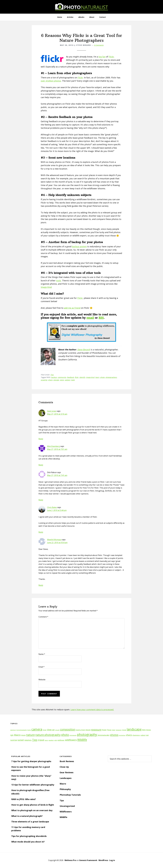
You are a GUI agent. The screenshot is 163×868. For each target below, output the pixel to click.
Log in (112, 860)
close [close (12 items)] (45, 730)
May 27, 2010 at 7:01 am (57, 449)
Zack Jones (52, 411)
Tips (52, 375)
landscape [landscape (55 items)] (134, 729)
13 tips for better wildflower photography (33, 785)
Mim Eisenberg (53, 446)
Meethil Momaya (54, 540)
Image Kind (46, 287)
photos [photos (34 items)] (114, 735)
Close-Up (64, 767)
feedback (70, 377)
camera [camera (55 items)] (37, 729)
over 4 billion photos (51, 81)
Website (42, 680)
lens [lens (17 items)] (144, 730)
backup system (79, 246)
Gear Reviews (67, 772)
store (62, 380)
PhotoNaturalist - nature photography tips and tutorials (81, 7)
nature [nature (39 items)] (30, 735)
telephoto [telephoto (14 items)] (28, 740)
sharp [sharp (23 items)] (129, 735)
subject (67, 380)
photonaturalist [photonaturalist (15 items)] (104, 735)
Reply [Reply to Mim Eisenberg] (41, 465)
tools (59, 281)
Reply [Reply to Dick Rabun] (41, 500)
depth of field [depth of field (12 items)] (80, 730)
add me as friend (72, 308)
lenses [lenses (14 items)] (149, 730)
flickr (77, 377)
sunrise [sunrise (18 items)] (14, 740)
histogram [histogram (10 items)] (119, 730)
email (90, 318)
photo (102, 377)
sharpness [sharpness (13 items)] (136, 735)
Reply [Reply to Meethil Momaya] (41, 585)
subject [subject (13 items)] (143, 735)
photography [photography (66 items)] (87, 734)
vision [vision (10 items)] (46, 740)
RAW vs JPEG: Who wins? (24, 799)
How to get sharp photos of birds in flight (33, 805)
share (50, 380)
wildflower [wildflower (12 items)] (61, 740)
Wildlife (63, 817)
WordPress (103, 860)
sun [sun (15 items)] (147, 735)
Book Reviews (67, 761)
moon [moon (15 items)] (23, 735)
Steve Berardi (84, 350)
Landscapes (66, 778)
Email (41, 667)
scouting (44, 380)
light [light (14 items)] (12, 735)
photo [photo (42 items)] (65, 735)
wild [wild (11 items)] (56, 740)
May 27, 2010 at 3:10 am (57, 414)
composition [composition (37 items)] (68, 729)
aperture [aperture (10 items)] (13, 730)
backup (54, 377)
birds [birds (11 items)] (29, 730)
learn (97, 377)
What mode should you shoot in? (28, 842)
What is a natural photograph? (27, 816)
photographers (111, 377)
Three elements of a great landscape (30, 822)
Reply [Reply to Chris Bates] (41, 532)
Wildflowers (66, 812)
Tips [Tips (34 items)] (35, 740)
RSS (101, 318)
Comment (43, 617)
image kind (90, 377)
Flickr (111, 57)
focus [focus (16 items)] (109, 730)
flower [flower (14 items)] (104, 730)
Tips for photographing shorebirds (29, 836)
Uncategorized (67, 806)
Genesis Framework (88, 860)
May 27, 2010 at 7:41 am (57, 475)
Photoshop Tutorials (70, 795)
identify (82, 377)
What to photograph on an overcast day (32, 810)
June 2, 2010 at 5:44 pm (57, 510)
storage (56, 380)
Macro (63, 784)
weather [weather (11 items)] (51, 740)
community (62, 377)
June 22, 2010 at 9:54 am (57, 543)
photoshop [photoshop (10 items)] (122, 735)
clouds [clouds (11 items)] (57, 730)
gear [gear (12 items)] (114, 730)
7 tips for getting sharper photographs (31, 761)
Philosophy (65, 789)
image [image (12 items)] (124, 730)
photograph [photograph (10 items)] (73, 735)
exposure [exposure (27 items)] (96, 730)
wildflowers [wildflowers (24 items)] (71, 740)
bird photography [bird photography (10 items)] (22, 730)
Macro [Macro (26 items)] (17, 735)
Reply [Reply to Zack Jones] (41, 439)
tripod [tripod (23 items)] (41, 740)
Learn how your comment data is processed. (92, 710)
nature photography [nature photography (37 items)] (48, 735)
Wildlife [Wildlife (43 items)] (82, 740)
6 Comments (99, 45)
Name (42, 654)
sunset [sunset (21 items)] (21, 740)
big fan (102, 57)
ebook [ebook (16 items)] (88, 730)
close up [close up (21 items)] (51, 730)
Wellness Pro (70, 860)
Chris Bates (52, 507)
